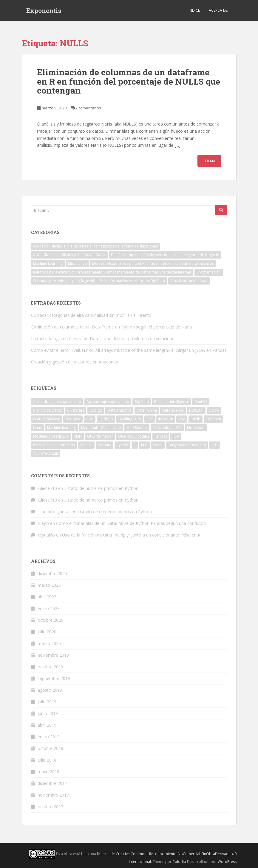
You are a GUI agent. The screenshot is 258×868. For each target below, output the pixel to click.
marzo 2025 (49, 585)
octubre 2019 (50, 667)
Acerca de (218, 10)
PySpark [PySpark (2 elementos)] (105, 445)
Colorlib (179, 862)
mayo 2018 (48, 772)
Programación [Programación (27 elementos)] (209, 272)
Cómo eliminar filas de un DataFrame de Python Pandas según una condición (131, 523)
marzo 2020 (49, 643)
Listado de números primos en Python (101, 488)
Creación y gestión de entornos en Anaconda (75, 362)
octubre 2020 (50, 620)
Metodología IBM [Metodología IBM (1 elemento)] (167, 428)
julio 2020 (47, 632)
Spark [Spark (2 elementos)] (158, 445)
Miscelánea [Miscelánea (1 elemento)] (77, 263)
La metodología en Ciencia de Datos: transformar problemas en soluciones (104, 339)
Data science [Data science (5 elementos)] (173, 410)
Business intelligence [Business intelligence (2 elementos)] (172, 402)
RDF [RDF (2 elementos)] (144, 445)
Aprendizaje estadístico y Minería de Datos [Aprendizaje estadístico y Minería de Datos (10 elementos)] (69, 255)
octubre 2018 (50, 748)
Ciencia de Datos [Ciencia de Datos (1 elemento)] (47, 410)
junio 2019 (48, 713)
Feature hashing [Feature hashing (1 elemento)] (47, 419)
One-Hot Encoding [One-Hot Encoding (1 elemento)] (134, 436)
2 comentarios (88, 108)
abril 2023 (47, 597)
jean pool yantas (54, 512)
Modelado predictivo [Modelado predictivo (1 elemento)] (51, 436)
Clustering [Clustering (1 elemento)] (76, 410)
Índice (194, 10)
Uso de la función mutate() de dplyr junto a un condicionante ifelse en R (131, 535)
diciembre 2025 (52, 573)
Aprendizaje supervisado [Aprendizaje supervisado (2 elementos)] (108, 402)
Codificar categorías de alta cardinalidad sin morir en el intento (91, 315)
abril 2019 (47, 725)
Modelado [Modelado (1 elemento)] (196, 428)
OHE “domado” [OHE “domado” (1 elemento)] (100, 436)
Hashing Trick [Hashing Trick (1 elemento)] (130, 419)
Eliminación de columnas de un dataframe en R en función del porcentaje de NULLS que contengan (129, 81)
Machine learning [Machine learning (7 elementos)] (61, 428)
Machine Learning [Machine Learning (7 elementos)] (48, 263)
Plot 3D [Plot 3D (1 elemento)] (86, 445)
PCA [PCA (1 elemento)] (176, 436)
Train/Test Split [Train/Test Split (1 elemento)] (46, 454)
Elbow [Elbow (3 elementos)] (214, 410)
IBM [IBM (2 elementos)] (150, 419)
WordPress (227, 862)
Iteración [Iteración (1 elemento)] (166, 419)
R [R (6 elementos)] (135, 445)
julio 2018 (47, 760)
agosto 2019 (50, 690)
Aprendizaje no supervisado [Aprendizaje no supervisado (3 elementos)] (57, 402)
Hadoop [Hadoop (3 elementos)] (106, 419)
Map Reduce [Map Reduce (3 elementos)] (137, 428)
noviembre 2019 (53, 655)
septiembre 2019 (54, 678)
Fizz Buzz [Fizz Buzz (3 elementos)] (73, 419)
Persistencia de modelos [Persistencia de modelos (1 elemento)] (54, 445)
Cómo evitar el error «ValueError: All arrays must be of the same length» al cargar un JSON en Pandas (129, 350)
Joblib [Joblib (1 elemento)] (196, 419)
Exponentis (44, 10)
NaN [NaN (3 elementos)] (78, 436)
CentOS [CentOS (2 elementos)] (201, 402)
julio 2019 (47, 702)
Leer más (209, 161)
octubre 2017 (50, 807)
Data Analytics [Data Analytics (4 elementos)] (119, 410)
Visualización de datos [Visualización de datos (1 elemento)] (189, 281)
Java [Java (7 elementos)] (182, 419)
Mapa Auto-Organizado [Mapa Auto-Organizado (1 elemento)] (101, 428)
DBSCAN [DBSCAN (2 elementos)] (196, 410)
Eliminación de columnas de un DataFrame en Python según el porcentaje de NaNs (112, 327)
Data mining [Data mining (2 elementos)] (147, 410)
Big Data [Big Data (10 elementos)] (142, 402)
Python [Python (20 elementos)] (122, 445)
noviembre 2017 (53, 795)
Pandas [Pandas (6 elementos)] (161, 436)
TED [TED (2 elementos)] (214, 445)
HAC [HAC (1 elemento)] (90, 419)
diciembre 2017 (52, 783)
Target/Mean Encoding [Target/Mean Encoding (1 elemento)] (187, 445)
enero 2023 (49, 608)
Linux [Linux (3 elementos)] (37, 428)
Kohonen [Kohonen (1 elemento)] (213, 419)
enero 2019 (49, 737)
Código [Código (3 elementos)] (96, 410)
